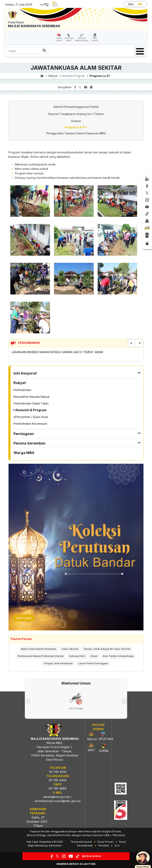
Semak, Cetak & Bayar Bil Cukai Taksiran (107, 649)
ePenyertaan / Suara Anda (31, 417)
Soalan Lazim (59, 39)
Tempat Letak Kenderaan (58, 663)
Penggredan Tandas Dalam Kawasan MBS (76, 133)
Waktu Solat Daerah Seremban (38, 649)
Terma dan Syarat (81, 842)
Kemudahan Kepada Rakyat (31, 397)
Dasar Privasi (105, 842)
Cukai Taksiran (70, 649)
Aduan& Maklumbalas (82, 39)
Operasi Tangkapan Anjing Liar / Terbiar (76, 114)
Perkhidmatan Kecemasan (30, 424)
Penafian (104, 846)
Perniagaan (24, 434)
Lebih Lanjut (24, 618)
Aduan (94, 656)
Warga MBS (24, 453)
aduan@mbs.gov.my (57, 797)
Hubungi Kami (69, 39)
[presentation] (28, 701)
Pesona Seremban (29, 443)
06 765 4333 (58, 772)
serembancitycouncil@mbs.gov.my (58, 801)
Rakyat (53, 76)
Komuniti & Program (31, 410)
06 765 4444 (58, 780)
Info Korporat (25, 373)
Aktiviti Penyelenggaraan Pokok (76, 107)
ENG (131, 4)
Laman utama (42, 76)
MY (140, 4)
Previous (132, 343)
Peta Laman (95, 39)
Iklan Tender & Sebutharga (118, 656)
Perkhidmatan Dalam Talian (31, 403)
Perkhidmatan (22, 390)
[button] (30, 202)
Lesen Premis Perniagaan (93, 663)
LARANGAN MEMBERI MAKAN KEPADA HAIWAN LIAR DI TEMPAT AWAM (57, 352)
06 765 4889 (58, 788)
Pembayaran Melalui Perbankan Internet (41, 656)
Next (139, 343)
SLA (117, 846)
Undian (76, 121)
